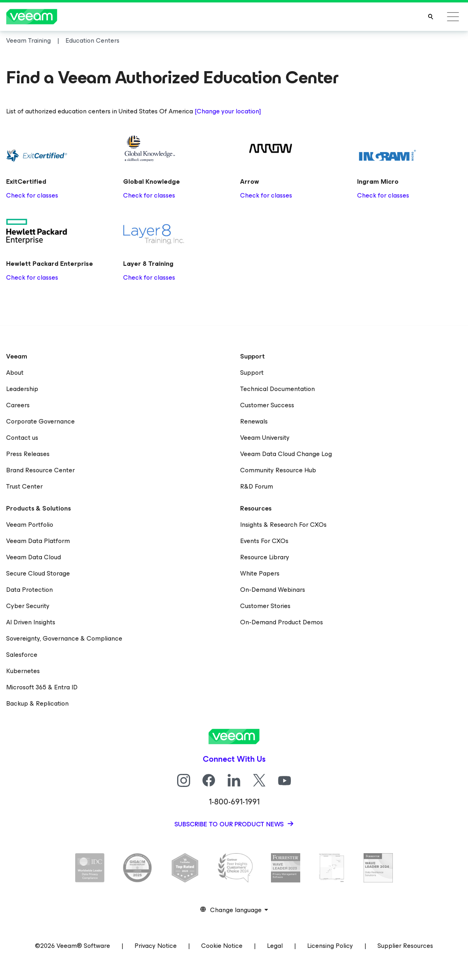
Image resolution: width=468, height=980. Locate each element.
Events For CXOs (264, 541)
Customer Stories (265, 606)
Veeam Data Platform (38, 541)
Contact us (22, 438)
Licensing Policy (330, 946)
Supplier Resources (405, 946)
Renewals (254, 421)
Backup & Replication (37, 703)
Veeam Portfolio (30, 525)
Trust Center (24, 486)
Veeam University (265, 438)
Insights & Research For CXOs (283, 525)
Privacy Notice (156, 946)
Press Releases (28, 454)
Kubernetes (23, 671)
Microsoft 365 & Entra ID (42, 687)
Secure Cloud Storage (38, 573)
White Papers (260, 573)
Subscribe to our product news (230, 824)
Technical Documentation (277, 389)
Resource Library (265, 557)
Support (252, 373)
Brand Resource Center (40, 470)
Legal (275, 946)
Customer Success (267, 405)
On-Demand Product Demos (282, 622)
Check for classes (32, 195)
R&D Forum (257, 486)
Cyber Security (28, 606)
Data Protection (29, 590)
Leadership (22, 389)
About (15, 373)
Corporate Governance (40, 421)
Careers (18, 405)
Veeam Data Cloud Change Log (286, 454)
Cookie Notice (222, 946)
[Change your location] (228, 111)
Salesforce (22, 655)
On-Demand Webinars (273, 590)
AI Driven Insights (31, 622)
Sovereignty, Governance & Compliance (64, 638)
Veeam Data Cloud (34, 557)
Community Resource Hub (278, 470)
